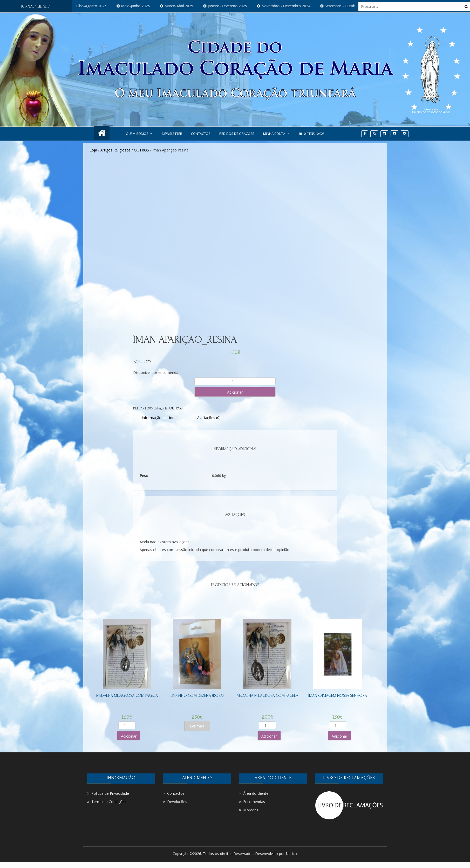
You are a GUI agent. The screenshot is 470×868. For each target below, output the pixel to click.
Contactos (201, 134)
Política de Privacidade (110, 793)
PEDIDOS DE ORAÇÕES (237, 134)
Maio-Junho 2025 (142, 6)
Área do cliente (256, 793)
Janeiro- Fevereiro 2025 (234, 6)
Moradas (251, 810)
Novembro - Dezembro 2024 (292, 6)
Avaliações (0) (209, 418)
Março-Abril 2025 (185, 6)
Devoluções (177, 802)
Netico (291, 854)
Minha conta (277, 134)
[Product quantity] (235, 381)
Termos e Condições (109, 802)
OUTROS (141, 150)
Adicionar (235, 392)
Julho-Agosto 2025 (98, 6)
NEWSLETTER (172, 134)
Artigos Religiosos (115, 150)
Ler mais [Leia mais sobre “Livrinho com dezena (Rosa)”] (197, 726)
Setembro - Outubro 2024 (353, 6)
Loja (93, 150)
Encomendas (254, 802)
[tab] (159, 418)
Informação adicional (159, 418)
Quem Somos (139, 134)
